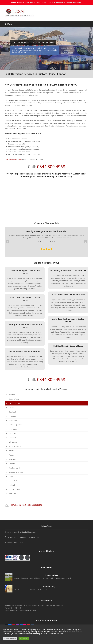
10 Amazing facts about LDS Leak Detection (23, 537)
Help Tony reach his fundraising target (21, 532)
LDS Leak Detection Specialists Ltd (27, 505)
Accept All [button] (24, 638)
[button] (8, 24)
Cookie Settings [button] (10, 638)
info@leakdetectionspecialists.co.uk (23, 610)
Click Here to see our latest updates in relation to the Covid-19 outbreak (54, 2)
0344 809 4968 (51, 167)
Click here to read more (13, 159)
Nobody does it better (15, 542)
